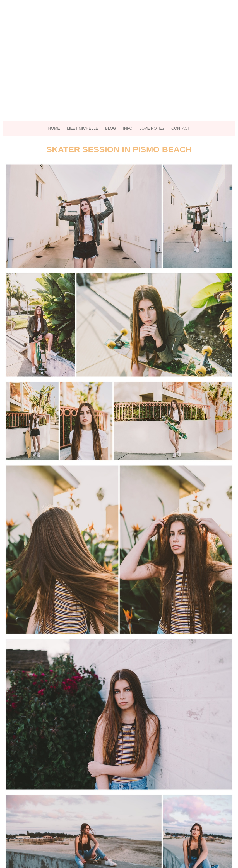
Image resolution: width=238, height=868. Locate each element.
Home (54, 128)
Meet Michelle (83, 128)
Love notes (152, 128)
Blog (111, 128)
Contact (181, 128)
